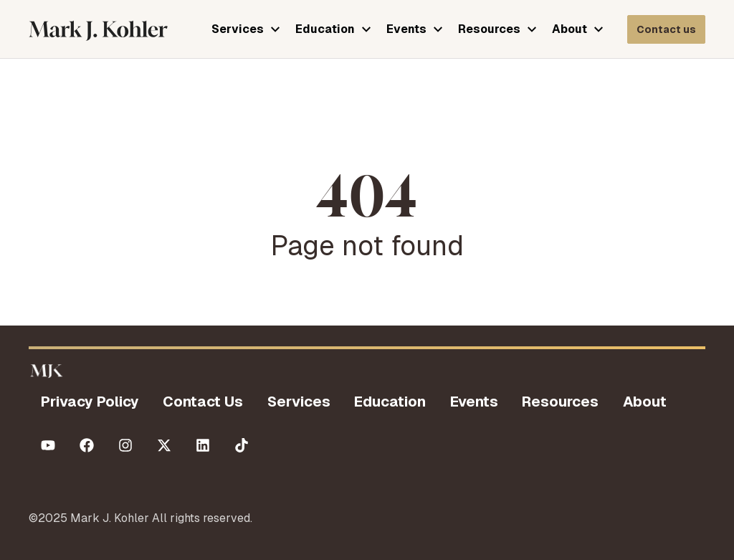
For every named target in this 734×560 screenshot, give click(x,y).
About (569, 29)
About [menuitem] (645, 402)
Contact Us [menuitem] (203, 402)
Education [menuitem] (390, 402)
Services (238, 29)
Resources (489, 29)
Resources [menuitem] (560, 402)
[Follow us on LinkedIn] (203, 445)
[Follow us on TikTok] (242, 445)
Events (406, 29)
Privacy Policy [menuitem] (90, 402)
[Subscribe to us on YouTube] (48, 445)
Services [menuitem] (299, 402)
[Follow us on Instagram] (125, 445)
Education (325, 29)
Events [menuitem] (474, 402)
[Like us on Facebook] (87, 445)
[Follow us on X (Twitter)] (164, 445)
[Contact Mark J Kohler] (666, 29)
